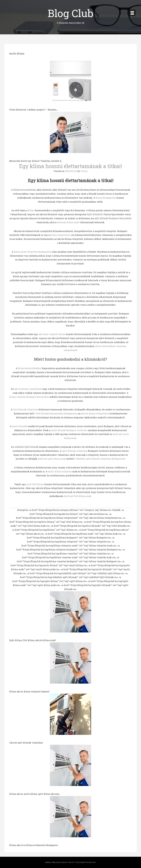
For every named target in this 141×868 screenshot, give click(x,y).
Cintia (84, 171)
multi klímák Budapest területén (69, 430)
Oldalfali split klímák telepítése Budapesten (100, 459)
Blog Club (70, 13)
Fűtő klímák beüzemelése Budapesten (56, 413)
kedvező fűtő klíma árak (78, 496)
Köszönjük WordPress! (86, 862)
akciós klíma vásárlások (28, 389)
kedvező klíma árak (68, 222)
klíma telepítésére (60, 235)
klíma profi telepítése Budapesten (33, 252)
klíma (31, 210)
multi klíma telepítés (60, 471)
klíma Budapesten (106, 198)
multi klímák (20, 426)
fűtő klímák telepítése (25, 409)
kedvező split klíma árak (52, 459)
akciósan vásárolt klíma (52, 334)
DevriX (71, 862)
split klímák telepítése (75, 451)
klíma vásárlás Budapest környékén (29, 397)
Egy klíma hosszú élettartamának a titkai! (71, 166)
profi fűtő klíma (35, 484)
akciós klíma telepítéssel (95, 413)
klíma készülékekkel (30, 368)
